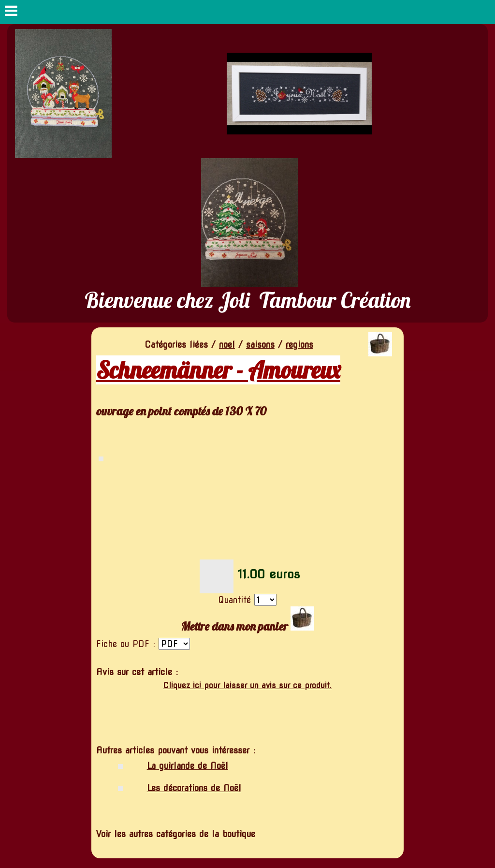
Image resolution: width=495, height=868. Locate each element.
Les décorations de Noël (194, 788)
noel (227, 345)
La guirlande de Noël (188, 766)
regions (299, 345)
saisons (260, 345)
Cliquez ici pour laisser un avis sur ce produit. (247, 685)
